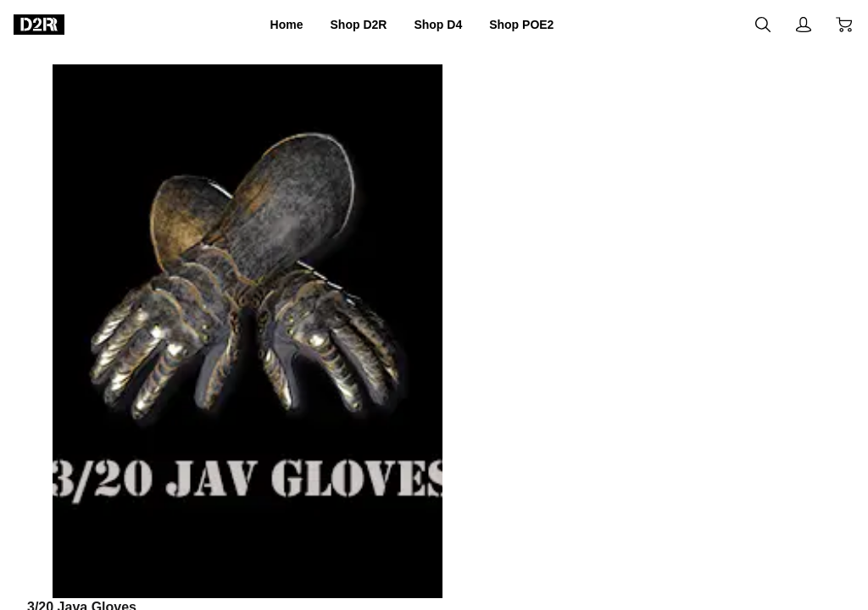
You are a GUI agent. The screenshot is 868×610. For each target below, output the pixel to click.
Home (262, 25)
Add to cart (536, 437)
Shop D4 (442, 25)
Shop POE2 (542, 25)
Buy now (716, 436)
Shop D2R (347, 25)
